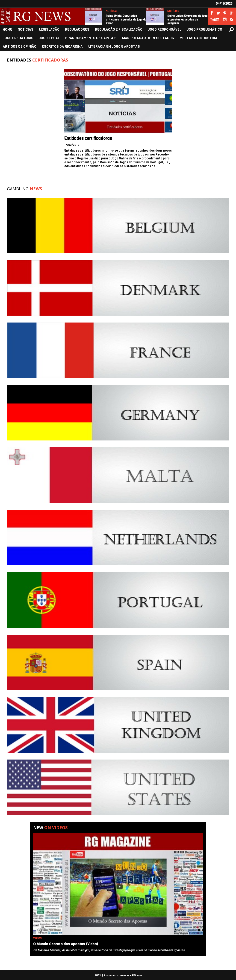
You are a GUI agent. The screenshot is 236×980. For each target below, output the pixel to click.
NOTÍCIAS (112, 11)
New (50, 827)
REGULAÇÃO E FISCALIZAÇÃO (119, 30)
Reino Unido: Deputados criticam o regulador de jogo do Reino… (126, 20)
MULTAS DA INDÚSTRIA (198, 38)
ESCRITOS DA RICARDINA (62, 47)
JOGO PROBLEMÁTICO (205, 30)
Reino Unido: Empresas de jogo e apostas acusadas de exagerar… (187, 20)
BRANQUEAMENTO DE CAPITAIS (91, 38)
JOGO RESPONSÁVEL (165, 30)
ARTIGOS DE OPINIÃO (20, 47)
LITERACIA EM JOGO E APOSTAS (114, 47)
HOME (7, 30)
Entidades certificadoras (88, 138)
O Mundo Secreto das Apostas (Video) (66, 944)
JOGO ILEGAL (49, 38)
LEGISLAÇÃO (49, 30)
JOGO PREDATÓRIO (18, 38)
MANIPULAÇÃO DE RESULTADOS (148, 38)
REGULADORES (77, 30)
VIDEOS (37, 938)
